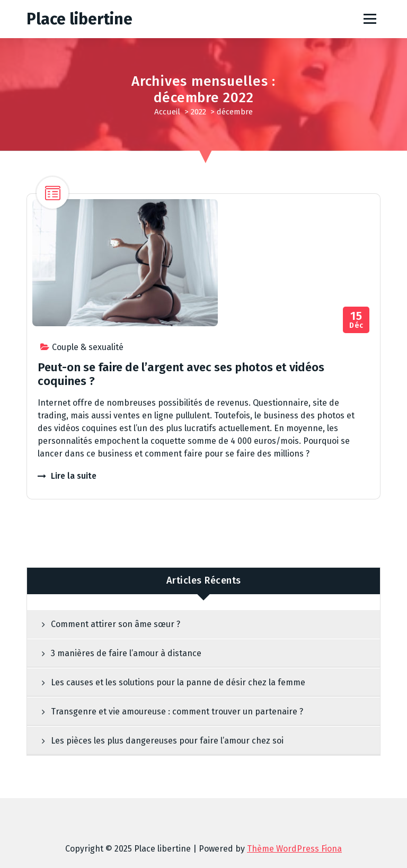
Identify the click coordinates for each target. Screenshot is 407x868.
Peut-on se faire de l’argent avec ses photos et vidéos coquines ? (181, 374)
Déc (356, 320)
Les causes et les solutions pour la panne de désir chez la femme (178, 682)
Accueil (167, 112)
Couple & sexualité (88, 347)
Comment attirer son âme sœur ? (116, 624)
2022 (198, 112)
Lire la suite (74, 476)
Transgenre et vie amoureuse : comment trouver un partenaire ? (177, 712)
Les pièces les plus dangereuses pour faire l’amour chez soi (167, 741)
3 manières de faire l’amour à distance (126, 653)
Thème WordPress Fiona (294, 849)
